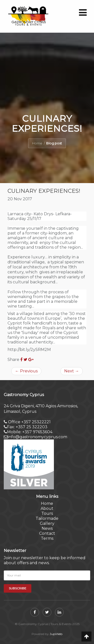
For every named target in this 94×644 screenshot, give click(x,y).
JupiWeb (56, 634)
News (47, 528)
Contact (47, 533)
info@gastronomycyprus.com (35, 437)
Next (72, 371)
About (47, 508)
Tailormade (47, 518)
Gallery (47, 523)
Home (37, 143)
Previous (26, 371)
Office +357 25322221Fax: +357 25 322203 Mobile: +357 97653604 (28, 427)
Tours (47, 513)
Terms (47, 538)
